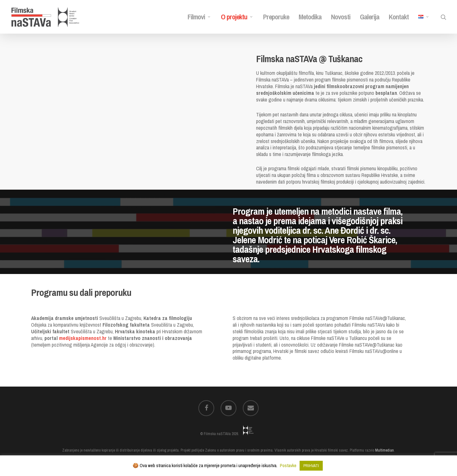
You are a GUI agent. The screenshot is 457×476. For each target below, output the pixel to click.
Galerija (370, 17)
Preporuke (276, 17)
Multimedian (384, 450)
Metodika (310, 17)
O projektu (237, 17)
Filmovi (199, 17)
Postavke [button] (288, 465)
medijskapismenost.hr (83, 338)
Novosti (341, 17)
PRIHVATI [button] (311, 466)
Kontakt (399, 17)
